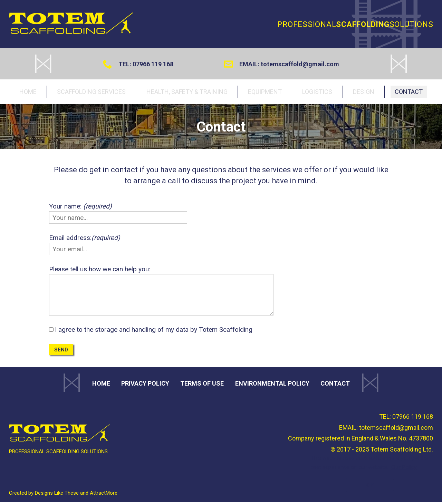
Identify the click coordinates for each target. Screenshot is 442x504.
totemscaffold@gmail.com (300, 64)
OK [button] (370, 485)
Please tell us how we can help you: (100, 271)
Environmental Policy (272, 385)
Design (365, 93)
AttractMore (104, 495)
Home (29, 93)
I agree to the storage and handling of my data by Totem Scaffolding (154, 331)
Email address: (85, 239)
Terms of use (202, 385)
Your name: (80, 208)
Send (61, 351)
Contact (411, 93)
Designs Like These (57, 495)
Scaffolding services (93, 93)
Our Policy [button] (404, 467)
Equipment (264, 93)
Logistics (317, 93)
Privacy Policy (145, 385)
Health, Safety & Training (187, 93)
